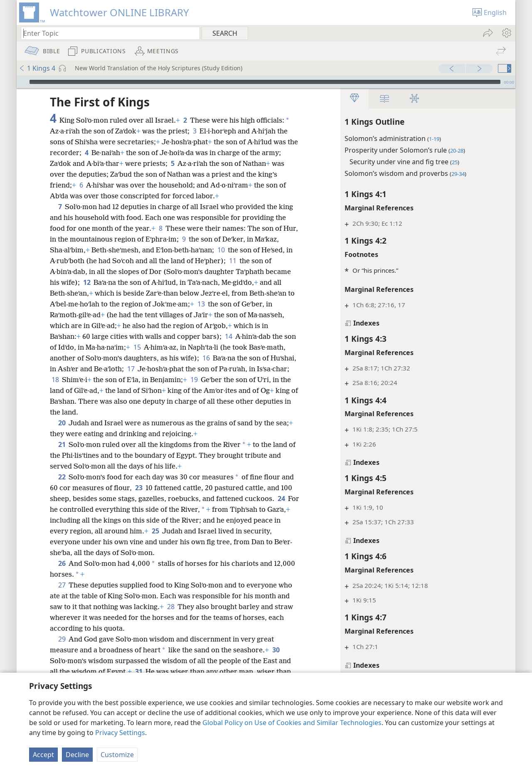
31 (139, 671)
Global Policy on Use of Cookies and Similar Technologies (292, 723)
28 (171, 607)
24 (281, 499)
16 (244, 358)
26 (62, 563)
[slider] (265, 82)
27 (62, 585)
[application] (266, 82)
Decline (77, 755)
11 (233, 261)
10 (221, 250)
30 (276, 650)
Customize (117, 755)
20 (62, 423)
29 (62, 639)
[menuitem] (506, 33)
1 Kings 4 (37, 68)
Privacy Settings (120, 733)
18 (127, 380)
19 (266, 380)
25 (184, 531)
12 (87, 282)
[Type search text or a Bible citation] (106, 33)
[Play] (22, 82)
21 (62, 444)
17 (180, 369)
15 (150, 347)
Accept (43, 755)
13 (201, 304)
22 (62, 477)
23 (139, 488)
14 (228, 336)
